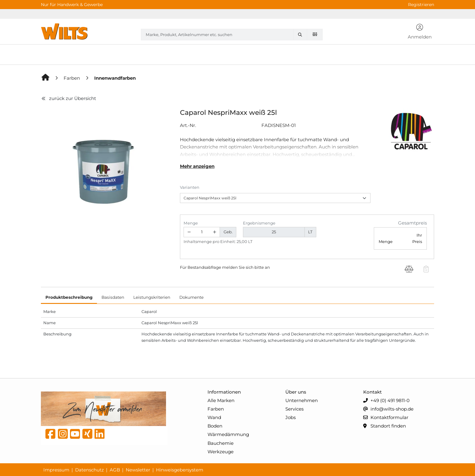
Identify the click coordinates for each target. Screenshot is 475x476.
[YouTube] (75, 435)
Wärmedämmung (228, 434)
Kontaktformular (386, 418)
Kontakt (372, 392)
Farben (216, 409)
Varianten (190, 187)
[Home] (46, 78)
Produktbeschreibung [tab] (69, 297)
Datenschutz (90, 470)
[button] (420, 32)
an (267, 267)
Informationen (224, 392)
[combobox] (232, 35)
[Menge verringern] (189, 232)
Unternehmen (302, 400)
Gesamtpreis (412, 223)
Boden (215, 426)
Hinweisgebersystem (180, 470)
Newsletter (138, 470)
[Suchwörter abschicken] (301, 35)
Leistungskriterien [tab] (152, 297)
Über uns (296, 392)
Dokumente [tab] (191, 297)
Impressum (56, 470)
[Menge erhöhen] (215, 232)
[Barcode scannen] (315, 34)
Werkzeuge (221, 452)
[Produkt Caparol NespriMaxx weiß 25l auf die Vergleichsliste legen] (409, 270)
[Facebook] (50, 435)
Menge (191, 223)
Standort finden (385, 426)
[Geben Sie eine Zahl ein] (202, 232)
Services (294, 409)
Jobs (291, 417)
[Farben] (72, 78)
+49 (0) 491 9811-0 (386, 401)
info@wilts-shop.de (388, 409)
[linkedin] (100, 435)
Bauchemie (221, 443)
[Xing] (87, 435)
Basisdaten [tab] (113, 297)
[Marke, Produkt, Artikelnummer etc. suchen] (301, 35)
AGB (115, 470)
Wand (214, 417)
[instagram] (63, 435)
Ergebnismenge (259, 223)
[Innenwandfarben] (115, 78)
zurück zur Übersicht (68, 98)
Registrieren (421, 5)
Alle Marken (221, 400)
